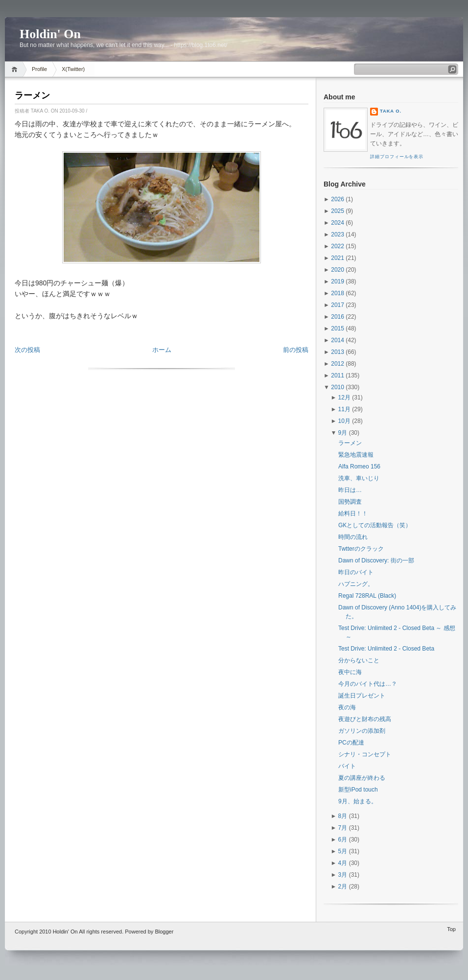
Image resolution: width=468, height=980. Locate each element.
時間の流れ (353, 537)
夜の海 (347, 707)
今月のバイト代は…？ (368, 684)
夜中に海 (350, 672)
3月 (343, 875)
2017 (338, 305)
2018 (338, 293)
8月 (343, 816)
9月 (343, 433)
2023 (338, 234)
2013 (338, 352)
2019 (338, 281)
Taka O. (391, 111)
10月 (344, 421)
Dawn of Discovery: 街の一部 (376, 560)
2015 (338, 328)
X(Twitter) (73, 69)
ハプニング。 (356, 584)
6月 (343, 840)
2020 (338, 270)
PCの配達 (351, 743)
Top (451, 929)
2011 (338, 375)
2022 (338, 246)
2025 (338, 211)
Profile (39, 69)
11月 (344, 409)
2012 (338, 364)
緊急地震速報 (356, 455)
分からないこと (359, 660)
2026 (338, 199)
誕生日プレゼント (362, 696)
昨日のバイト (356, 572)
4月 (343, 863)
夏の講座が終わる (362, 778)
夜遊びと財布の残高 (365, 719)
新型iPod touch (358, 790)
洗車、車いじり (359, 478)
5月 (343, 851)
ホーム (162, 350)
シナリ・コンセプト (365, 754)
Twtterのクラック (361, 549)
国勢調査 (350, 502)
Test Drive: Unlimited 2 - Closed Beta (386, 649)
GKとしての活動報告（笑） (375, 525)
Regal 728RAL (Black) (367, 596)
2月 (343, 887)
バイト (347, 766)
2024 (338, 223)
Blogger (164, 932)
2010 (338, 387)
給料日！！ (353, 513)
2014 (338, 340)
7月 (343, 828)
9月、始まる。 (358, 801)
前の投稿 (296, 350)
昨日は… (350, 490)
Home (16, 69)
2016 (338, 317)
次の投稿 (27, 350)
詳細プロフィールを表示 (397, 157)
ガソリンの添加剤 (362, 731)
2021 (338, 258)
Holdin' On (50, 34)
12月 (344, 397)
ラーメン (32, 95)
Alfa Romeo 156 (359, 467)
